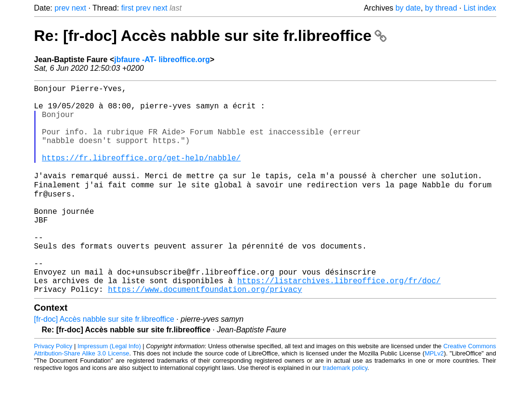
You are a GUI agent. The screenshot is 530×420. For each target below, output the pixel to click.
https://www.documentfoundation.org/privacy (205, 334)
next (79, 8)
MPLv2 (434, 398)
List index (480, 8)
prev (62, 8)
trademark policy (345, 413)
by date (408, 8)
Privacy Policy (53, 391)
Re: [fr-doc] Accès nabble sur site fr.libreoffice (210, 36)
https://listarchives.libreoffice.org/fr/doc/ (339, 323)
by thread (441, 8)
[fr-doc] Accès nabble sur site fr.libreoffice (104, 364)
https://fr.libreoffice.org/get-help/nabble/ (141, 175)
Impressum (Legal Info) (109, 391)
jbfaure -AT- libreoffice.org (162, 59)
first (128, 8)
